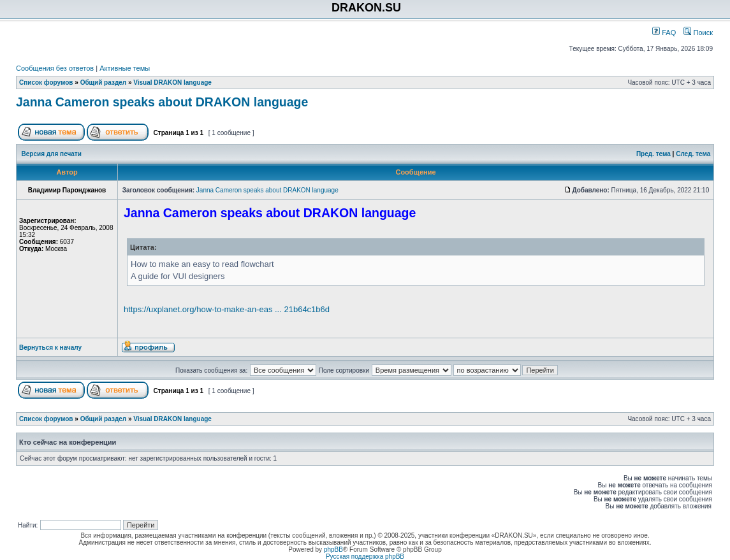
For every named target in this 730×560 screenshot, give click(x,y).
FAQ (664, 32)
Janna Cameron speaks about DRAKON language (162, 102)
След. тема (693, 154)
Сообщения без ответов (55, 68)
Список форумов (46, 83)
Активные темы (125, 68)
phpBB (333, 549)
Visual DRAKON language (172, 83)
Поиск (698, 32)
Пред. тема (653, 154)
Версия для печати (52, 154)
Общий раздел (104, 83)
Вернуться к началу (50, 348)
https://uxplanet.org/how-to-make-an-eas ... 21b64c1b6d (227, 309)
